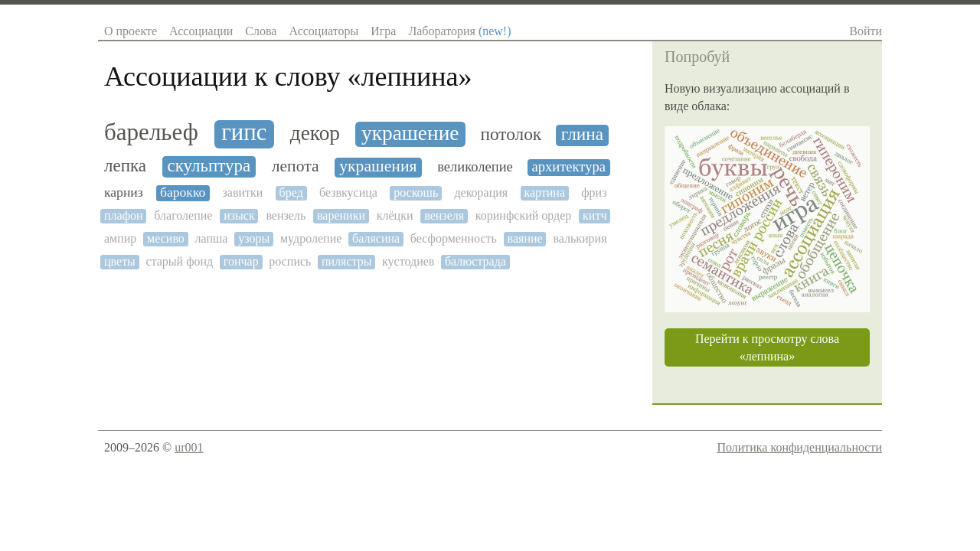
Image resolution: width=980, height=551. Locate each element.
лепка (125, 166)
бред (291, 192)
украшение (410, 133)
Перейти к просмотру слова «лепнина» (767, 347)
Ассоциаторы (323, 31)
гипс (244, 133)
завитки (243, 192)
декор (315, 133)
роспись (290, 261)
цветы (120, 261)
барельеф (151, 132)
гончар (241, 261)
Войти (866, 31)
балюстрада (475, 261)
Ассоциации (201, 31)
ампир (120, 238)
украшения (378, 166)
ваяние (525, 238)
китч (595, 215)
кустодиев (408, 261)
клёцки (395, 215)
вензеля (444, 215)
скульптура (209, 166)
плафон (124, 215)
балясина (376, 238)
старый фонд (179, 261)
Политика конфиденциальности (799, 447)
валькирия (580, 238)
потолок (511, 134)
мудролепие (311, 238)
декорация (481, 192)
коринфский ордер (523, 215)
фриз (594, 192)
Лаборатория (459, 31)
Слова (261, 31)
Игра (383, 31)
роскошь (416, 192)
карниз (124, 192)
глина (582, 134)
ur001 (189, 447)
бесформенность (454, 238)
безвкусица (348, 192)
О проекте (131, 31)
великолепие (475, 167)
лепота (296, 166)
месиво (166, 238)
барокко (183, 192)
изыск (239, 215)
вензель (286, 215)
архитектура (569, 167)
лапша (212, 238)
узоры (254, 238)
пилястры (347, 261)
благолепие (183, 215)
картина (544, 192)
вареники (341, 215)
